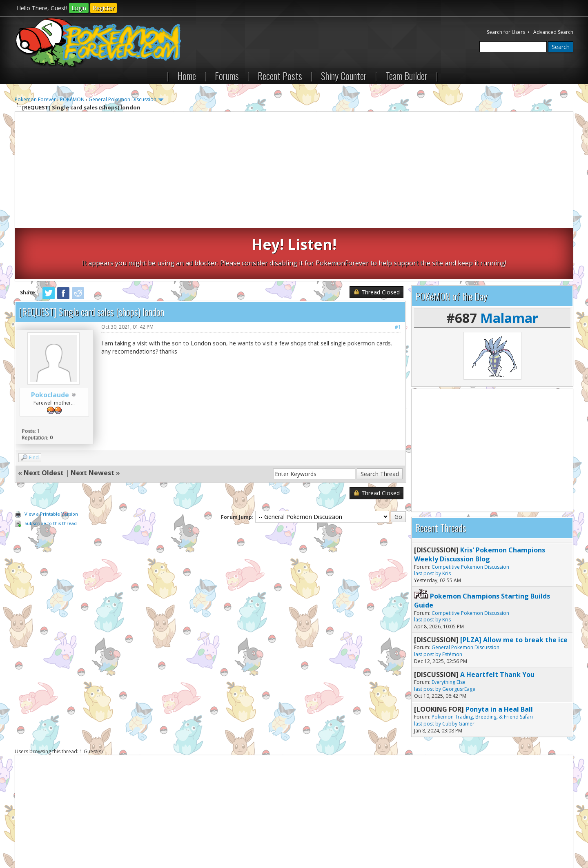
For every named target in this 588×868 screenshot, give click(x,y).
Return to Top (112, 839)
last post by (428, 523)
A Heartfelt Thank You (497, 624)
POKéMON (72, 99)
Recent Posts (280, 76)
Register (104, 8)
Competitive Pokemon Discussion (470, 516)
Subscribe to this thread (51, 473)
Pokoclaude (50, 344)
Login (79, 8)
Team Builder (406, 76)
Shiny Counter (344, 76)
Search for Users (506, 32)
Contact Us (32, 839)
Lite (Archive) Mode (156, 839)
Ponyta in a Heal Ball (499, 658)
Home (187, 76)
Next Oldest (44, 422)
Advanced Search (553, 32)
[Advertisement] (294, 171)
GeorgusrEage (459, 638)
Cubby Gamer (458, 673)
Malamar (509, 267)
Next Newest (92, 422)
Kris (447, 523)
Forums (227, 76)
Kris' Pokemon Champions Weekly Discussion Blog (480, 504)
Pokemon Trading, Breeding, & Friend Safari (482, 666)
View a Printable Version (51, 463)
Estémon (452, 604)
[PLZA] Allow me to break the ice (514, 589)
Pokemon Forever (35, 99)
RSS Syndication (201, 839)
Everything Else (449, 631)
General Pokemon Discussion (122, 99)
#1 (398, 276)
